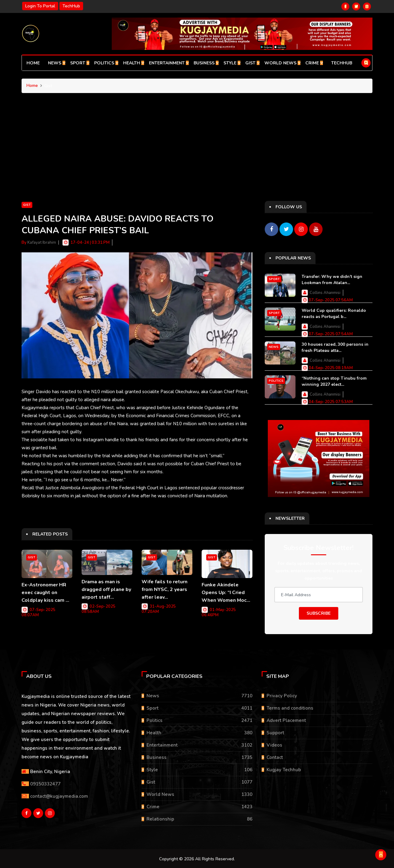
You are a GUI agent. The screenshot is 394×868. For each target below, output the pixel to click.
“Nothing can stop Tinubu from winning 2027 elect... (334, 381)
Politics (106, 63)
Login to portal (40, 6)
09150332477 (45, 783)
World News (282, 63)
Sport (80, 63)
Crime (314, 63)
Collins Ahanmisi (325, 292)
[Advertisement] (197, 155)
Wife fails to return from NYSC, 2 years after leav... (165, 589)
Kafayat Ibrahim (42, 242)
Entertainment (169, 63)
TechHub (71, 6)
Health (134, 63)
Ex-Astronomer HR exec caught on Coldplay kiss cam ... (45, 592)
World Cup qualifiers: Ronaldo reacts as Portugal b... (334, 313)
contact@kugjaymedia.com (59, 795)
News (57, 63)
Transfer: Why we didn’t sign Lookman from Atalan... (332, 279)
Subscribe (319, 613)
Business (206, 63)
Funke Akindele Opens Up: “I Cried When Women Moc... (226, 592)
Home (33, 63)
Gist (252, 63)
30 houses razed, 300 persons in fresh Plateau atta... (335, 347)
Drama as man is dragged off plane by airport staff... (106, 589)
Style (232, 63)
